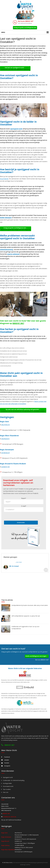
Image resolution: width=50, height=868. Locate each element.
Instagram (6, 766)
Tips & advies (7, 789)
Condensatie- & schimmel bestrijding (14, 780)
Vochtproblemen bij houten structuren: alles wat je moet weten (30, 605)
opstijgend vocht (16, 129)
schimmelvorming (6, 250)
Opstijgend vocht (8, 777)
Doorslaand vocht (8, 786)
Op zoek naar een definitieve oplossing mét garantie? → (23, 410)
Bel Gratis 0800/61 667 (26, 21)
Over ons (6, 792)
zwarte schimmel (13, 254)
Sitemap (23, 863)
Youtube (5, 763)
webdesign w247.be (25, 865)
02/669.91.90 (5, 467)
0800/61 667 (9, 745)
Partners (46, 863)
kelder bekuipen (6, 218)
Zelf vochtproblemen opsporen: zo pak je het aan (26, 616)
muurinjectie (4, 179)
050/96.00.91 (5, 439)
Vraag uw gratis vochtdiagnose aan (25, 28)
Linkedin (5, 760)
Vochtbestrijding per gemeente (35, 863)
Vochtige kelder (7, 783)
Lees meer (19, 562)
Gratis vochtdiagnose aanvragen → (37, 656)
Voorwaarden (17, 863)
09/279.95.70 (5, 425)
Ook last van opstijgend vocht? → (15, 68)
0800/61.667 (18, 323)
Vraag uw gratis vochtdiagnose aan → (16, 229)
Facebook (6, 757)
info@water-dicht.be (9, 817)
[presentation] (17, 516)
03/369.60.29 (5, 453)
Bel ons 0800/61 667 (42, 660)
